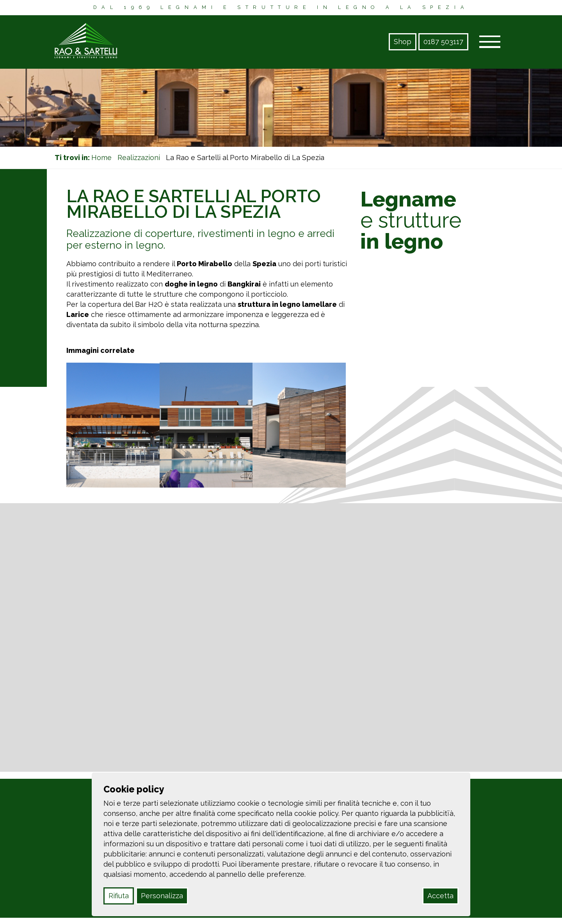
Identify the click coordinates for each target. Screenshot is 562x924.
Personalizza (162, 896)
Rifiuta (119, 896)
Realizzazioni (139, 158)
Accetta (440, 896)
